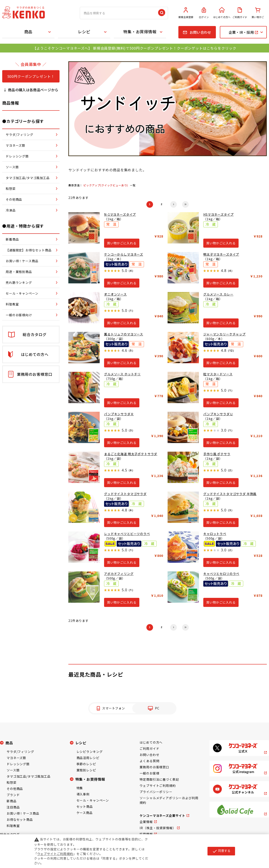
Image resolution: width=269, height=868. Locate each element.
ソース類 (13, 770)
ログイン (204, 13)
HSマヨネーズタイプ (218, 214)
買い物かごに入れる (122, 243)
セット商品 (85, 806)
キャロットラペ (215, 534)
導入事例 (83, 794)
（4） (131, 271)
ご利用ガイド (240, 13)
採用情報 (146, 834)
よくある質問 (149, 761)
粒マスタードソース (218, 374)
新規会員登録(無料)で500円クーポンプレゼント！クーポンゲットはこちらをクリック (165, 48)
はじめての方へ (222, 13)
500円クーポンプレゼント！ (31, 76)
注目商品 (13, 807)
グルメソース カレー (218, 294)
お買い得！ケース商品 (23, 813)
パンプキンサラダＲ (119, 414)
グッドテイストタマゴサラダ (125, 494)
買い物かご (258, 13)
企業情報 (146, 822)
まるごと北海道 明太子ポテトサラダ (131, 454)
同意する (221, 851)
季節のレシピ (86, 764)
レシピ (84, 32)
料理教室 (13, 826)
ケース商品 (85, 813)
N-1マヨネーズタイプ (120, 214)
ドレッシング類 (18, 764)
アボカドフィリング (119, 574)
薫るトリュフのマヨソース (124, 334)
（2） (230, 470)
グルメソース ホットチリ (122, 374)
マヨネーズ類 (16, 758)
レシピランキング (90, 752)
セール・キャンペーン (93, 800)
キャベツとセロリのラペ (221, 574)
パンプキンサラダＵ (218, 414)
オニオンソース (115, 294)
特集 (80, 788)
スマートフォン (114, 708)
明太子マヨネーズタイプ (221, 254)
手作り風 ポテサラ (217, 454)
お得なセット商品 (20, 819)
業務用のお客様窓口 (154, 767)
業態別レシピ (86, 770)
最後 (185, 204)
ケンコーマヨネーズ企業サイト (162, 816)
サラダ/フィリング (20, 752)
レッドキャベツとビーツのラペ (127, 534)
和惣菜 (12, 782)
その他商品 (15, 789)
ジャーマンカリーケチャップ (224, 334)
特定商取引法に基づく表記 (159, 779)
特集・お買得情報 (140, 32)
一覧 (133, 185)
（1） (131, 311)
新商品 (12, 801)
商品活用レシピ (88, 758)
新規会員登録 (186, 13)
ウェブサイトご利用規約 (158, 786)
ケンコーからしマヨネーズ (124, 254)
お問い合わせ (149, 755)
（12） (231, 351)
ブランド (13, 795)
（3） (131, 430)
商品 (28, 32)
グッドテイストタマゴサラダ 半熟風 (230, 494)
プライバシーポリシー (156, 792)
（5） (131, 351)
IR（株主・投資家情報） (158, 828)
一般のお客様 (149, 773)
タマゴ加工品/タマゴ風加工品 (29, 776)
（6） (131, 470)
